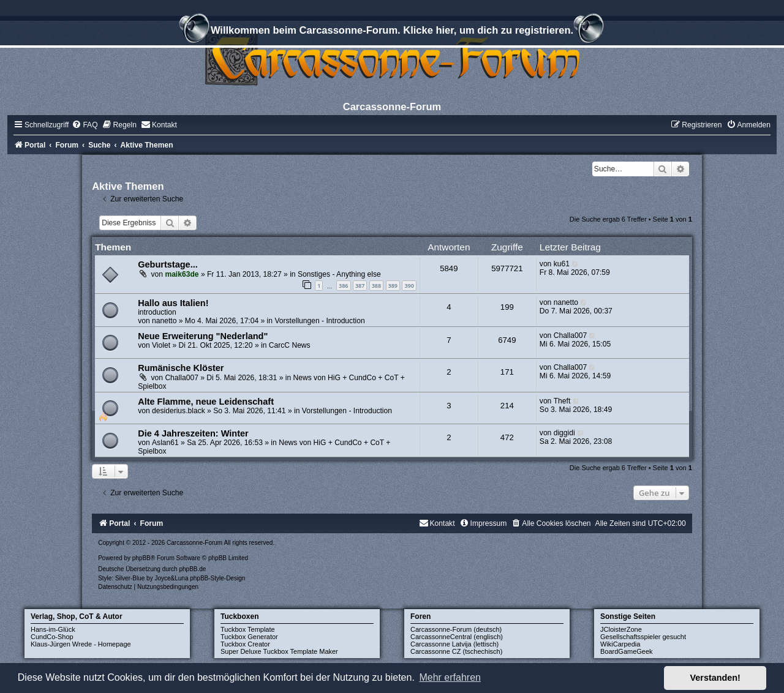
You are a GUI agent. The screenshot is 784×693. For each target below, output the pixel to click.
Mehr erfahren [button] (450, 677)
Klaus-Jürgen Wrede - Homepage (81, 644)
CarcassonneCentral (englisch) (457, 637)
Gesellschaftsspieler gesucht (643, 637)
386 (343, 286)
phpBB (141, 558)
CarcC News (290, 345)
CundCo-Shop (52, 637)
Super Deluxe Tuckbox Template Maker (279, 651)
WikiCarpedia (620, 644)
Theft (562, 401)
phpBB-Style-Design (217, 578)
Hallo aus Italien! (173, 303)
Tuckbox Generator (249, 637)
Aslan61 (165, 443)
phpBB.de (192, 569)
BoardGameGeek (627, 651)
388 (376, 286)
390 (409, 286)
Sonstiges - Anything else (339, 274)
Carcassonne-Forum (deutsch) (456, 629)
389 (393, 286)
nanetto (164, 321)
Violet (161, 345)
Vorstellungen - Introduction (319, 321)
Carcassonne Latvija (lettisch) (454, 644)
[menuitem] (85, 125)
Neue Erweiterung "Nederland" (203, 336)
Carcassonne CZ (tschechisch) (456, 651)
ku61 (562, 264)
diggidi (564, 433)
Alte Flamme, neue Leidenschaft (206, 402)
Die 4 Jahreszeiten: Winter (193, 433)
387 (360, 286)
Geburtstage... (168, 264)
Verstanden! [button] (715, 678)
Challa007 (570, 335)
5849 (449, 268)
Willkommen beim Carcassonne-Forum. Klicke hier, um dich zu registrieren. (392, 32)
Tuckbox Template (248, 629)
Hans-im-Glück (53, 629)
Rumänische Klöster (181, 368)
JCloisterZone (621, 629)
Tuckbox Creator (245, 644)
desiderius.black (179, 411)
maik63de (182, 274)
